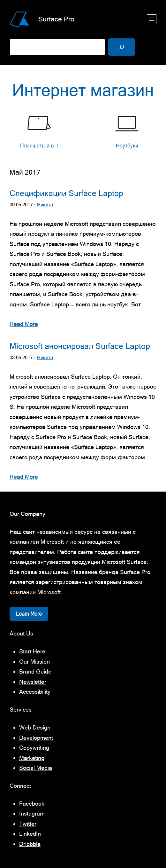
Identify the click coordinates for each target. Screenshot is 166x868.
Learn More (29, 614)
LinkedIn (30, 834)
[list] (83, 132)
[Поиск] (122, 47)
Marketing (32, 758)
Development (36, 738)
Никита (45, 205)
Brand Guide (35, 671)
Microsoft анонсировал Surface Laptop (80, 346)
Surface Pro (56, 19)
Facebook (32, 804)
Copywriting (34, 748)
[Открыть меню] (152, 19)
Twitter (28, 824)
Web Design (35, 727)
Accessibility (35, 692)
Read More (24, 324)
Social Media (36, 768)
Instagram (32, 813)
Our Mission (34, 662)
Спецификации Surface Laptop (66, 193)
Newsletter (33, 682)
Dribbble (30, 844)
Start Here (32, 651)
